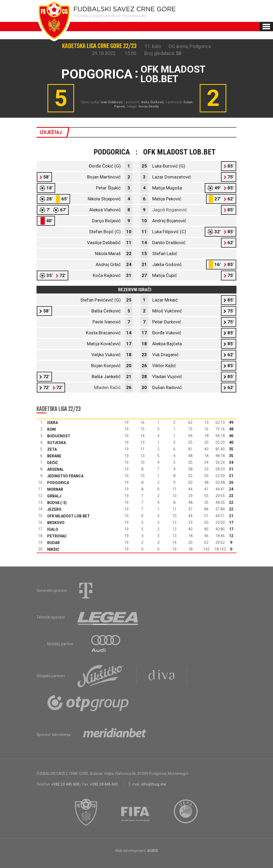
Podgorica (58, 483)
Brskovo (56, 523)
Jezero (54, 509)
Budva (53, 503)
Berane (54, 456)
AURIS (153, 851)
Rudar (53, 543)
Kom (51, 429)
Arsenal (55, 469)
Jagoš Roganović (170, 210)
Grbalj (54, 496)
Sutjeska (57, 443)
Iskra (53, 423)
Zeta (52, 449)
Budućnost (59, 436)
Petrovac (57, 536)
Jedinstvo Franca (65, 476)
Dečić (53, 463)
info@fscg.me (154, 784)
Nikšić (53, 549)
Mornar (55, 489)
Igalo (53, 529)
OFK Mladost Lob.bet (69, 516)
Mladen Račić (107, 387)
